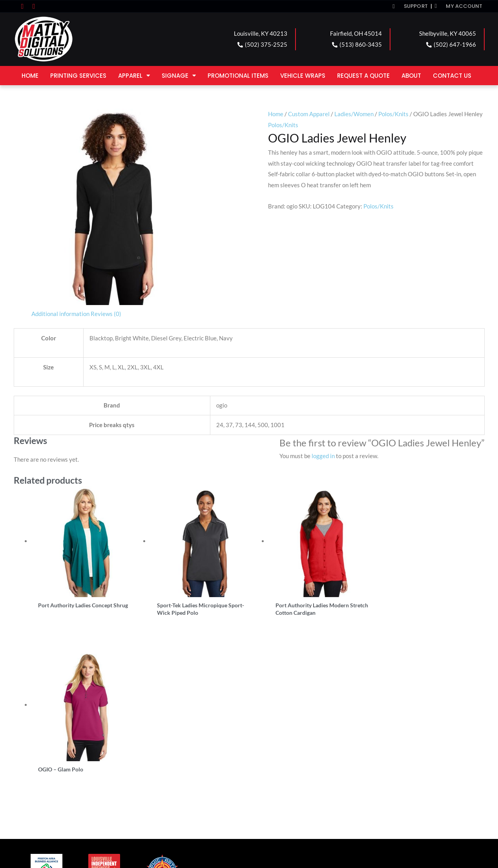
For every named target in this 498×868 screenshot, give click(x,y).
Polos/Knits (393, 114)
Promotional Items (238, 76)
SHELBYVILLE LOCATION (297, 757)
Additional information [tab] (60, 314)
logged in (323, 456)
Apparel (134, 76)
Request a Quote (363, 76)
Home (30, 76)
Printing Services (78, 76)
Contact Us (452, 76)
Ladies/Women (354, 114)
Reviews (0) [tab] (106, 314)
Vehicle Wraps (303, 76)
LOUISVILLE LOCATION (58, 757)
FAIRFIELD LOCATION (174, 757)
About (411, 76)
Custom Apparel (309, 114)
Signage (179, 76)
